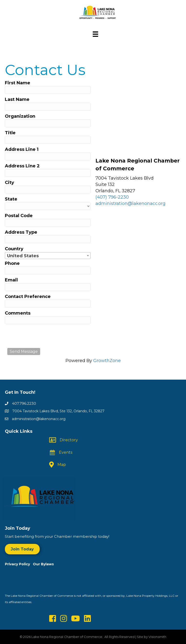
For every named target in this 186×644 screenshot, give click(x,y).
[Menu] (95, 34)
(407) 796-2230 (112, 197)
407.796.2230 (24, 403)
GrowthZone (107, 361)
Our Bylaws (43, 564)
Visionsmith (157, 637)
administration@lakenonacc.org (130, 203)
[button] (22, 549)
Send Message (24, 351)
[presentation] (44, 336)
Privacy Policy (19, 564)
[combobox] (48, 256)
